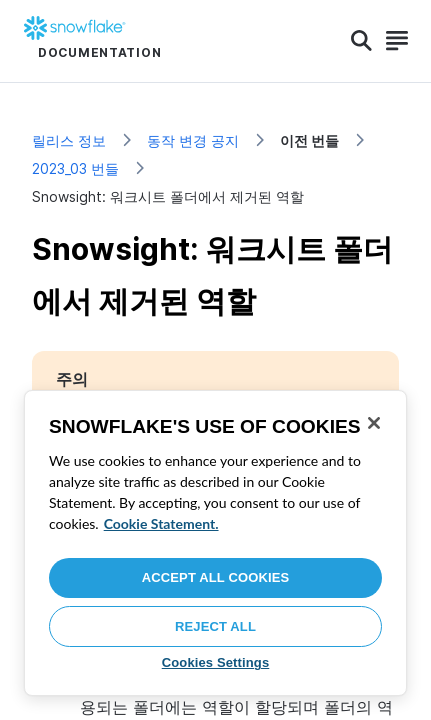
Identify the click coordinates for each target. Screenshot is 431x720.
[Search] (361, 41)
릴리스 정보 (69, 140)
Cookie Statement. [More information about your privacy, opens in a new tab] (161, 523)
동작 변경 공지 (193, 140)
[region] (215, 543)
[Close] (374, 423)
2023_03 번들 (75, 168)
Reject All (215, 626)
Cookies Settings (216, 662)
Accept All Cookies (216, 577)
